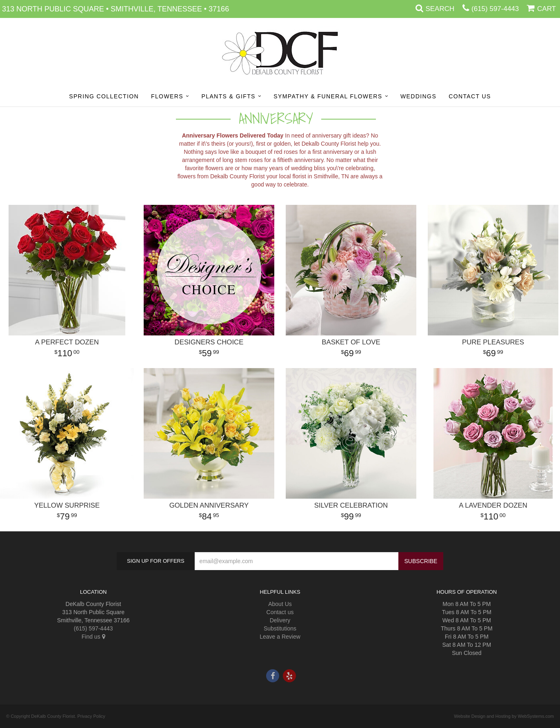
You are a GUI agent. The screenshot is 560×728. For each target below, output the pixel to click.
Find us (93, 637)
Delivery (280, 620)
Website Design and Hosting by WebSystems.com (504, 716)
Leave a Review (280, 637)
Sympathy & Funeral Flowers (328, 96)
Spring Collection (104, 96)
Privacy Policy (91, 716)
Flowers (167, 96)
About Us (280, 604)
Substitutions (280, 628)
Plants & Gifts (228, 96)
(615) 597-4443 (495, 9)
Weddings (418, 96)
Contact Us (470, 96)
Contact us (280, 612)
